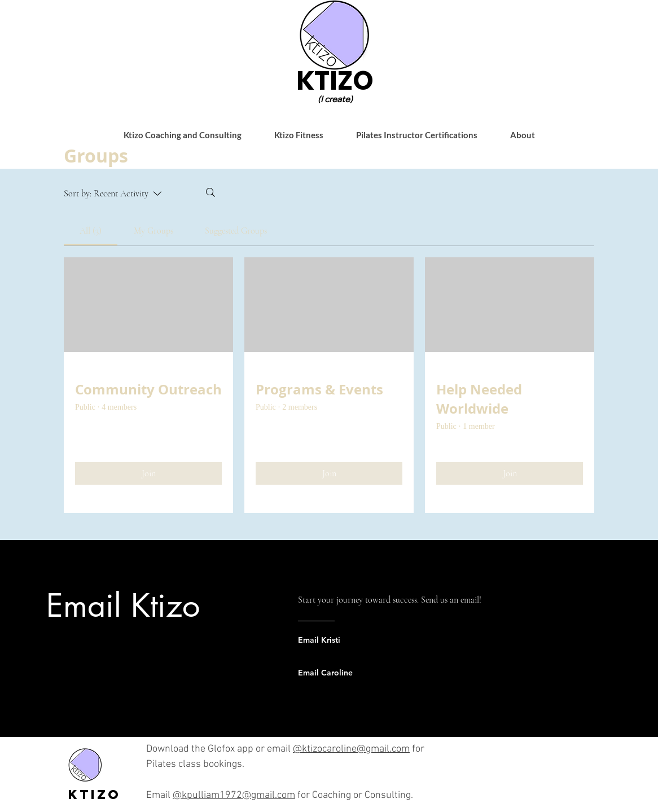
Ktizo (95, 795)
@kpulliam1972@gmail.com (234, 795)
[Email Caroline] (343, 673)
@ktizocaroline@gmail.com (351, 749)
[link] (91, 231)
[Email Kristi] (343, 640)
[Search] (210, 192)
